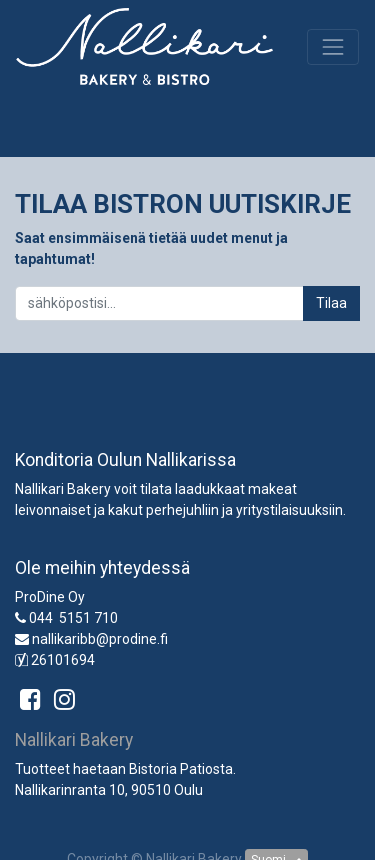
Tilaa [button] (331, 303)
